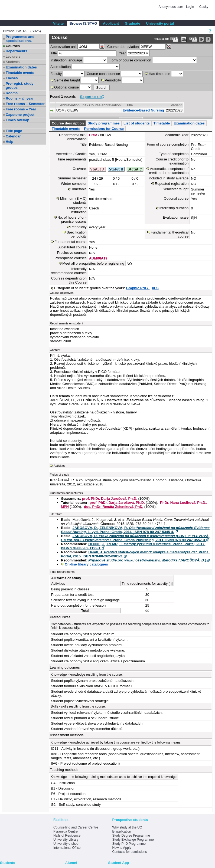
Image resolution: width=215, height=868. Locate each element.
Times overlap (17, 120)
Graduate (133, 23)
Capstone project (20, 115)
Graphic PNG (137, 288)
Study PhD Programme (129, 844)
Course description (68, 123)
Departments (16, 51)
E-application (121, 831)
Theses (12, 78)
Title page (14, 131)
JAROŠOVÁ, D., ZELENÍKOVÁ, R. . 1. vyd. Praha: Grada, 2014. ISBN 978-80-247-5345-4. (135, 530)
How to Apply (122, 848)
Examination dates (21, 67)
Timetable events (20, 73)
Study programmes (103, 123)
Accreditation (61, 67)
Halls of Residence (67, 836)
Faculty (56, 74)
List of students (137, 123)
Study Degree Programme (131, 836)
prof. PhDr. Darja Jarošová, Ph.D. (110, 499)
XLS (155, 288)
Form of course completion (130, 60)
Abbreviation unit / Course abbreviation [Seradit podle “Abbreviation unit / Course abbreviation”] (90, 105)
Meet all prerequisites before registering (93, 263)
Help (9, 142)
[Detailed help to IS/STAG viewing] (208, 39)
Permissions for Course (104, 129)
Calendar (13, 136)
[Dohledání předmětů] (169, 47)
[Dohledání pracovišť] (102, 47)
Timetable (162, 123)
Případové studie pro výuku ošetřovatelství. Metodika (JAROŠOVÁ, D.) (147, 560)
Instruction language (66, 60)
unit (63, 47)
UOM (93, 135)
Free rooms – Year (21, 109)
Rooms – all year (20, 98)
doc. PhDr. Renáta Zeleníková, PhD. (114, 507)
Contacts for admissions (129, 852)
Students (13, 62)
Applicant (111, 23)
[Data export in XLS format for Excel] (184, 39)
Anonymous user (171, 7)
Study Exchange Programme (133, 840)
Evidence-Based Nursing (143, 110)
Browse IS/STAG (83, 23)
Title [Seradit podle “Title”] (130, 105)
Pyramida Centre (66, 831)
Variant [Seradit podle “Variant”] (176, 105)
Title (54, 53)
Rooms (12, 93)
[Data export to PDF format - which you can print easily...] (174, 39)
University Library (66, 840)
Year (122, 53)
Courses (13, 46)
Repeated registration (172, 184)
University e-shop (66, 844)
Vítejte (58, 23)
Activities (59, 466)
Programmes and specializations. (20, 39)
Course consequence (103, 74)
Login (190, 7)
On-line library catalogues (86, 564)
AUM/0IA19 (98, 258)
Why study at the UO (127, 827)
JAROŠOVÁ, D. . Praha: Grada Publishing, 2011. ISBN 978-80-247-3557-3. (135, 538)
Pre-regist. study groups (20, 86)
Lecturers (13, 56)
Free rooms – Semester (25, 104)
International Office (67, 848)
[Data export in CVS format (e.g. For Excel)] (193, 39)
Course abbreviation (123, 47)
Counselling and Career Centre (76, 827)
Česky (204, 7)
